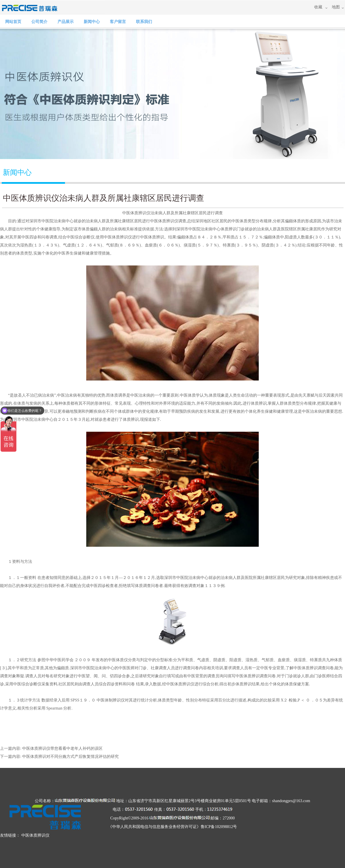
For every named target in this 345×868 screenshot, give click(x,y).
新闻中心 (92, 22)
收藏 (318, 7)
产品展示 (66, 22)
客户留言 (118, 22)
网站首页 (13, 22)
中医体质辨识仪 (136, 213)
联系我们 (144, 22)
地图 (336, 7)
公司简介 (39, 22)
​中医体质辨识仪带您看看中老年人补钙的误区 (62, 748)
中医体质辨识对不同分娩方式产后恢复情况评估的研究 (70, 757)
